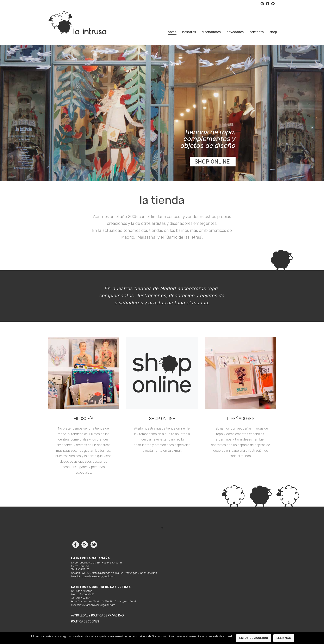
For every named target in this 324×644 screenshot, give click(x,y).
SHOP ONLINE (212, 162)
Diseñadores (211, 32)
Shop (273, 32)
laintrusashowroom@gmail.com (96, 576)
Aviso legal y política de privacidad (97, 616)
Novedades (235, 32)
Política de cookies (85, 622)
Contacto (257, 32)
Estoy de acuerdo (254, 638)
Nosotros (189, 32)
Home (172, 32)
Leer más (284, 638)
